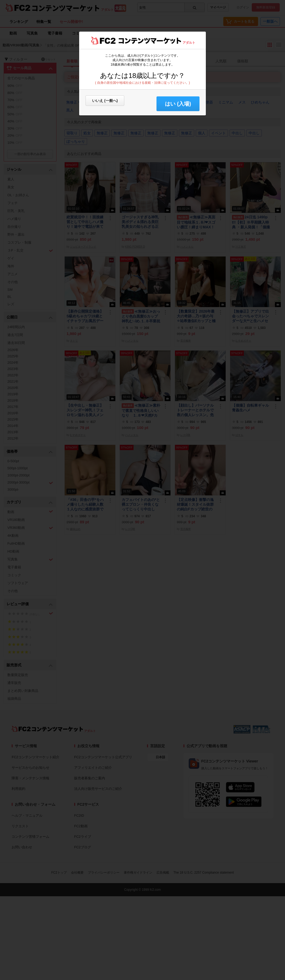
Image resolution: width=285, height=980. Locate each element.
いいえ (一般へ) (105, 101)
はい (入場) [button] (178, 104)
